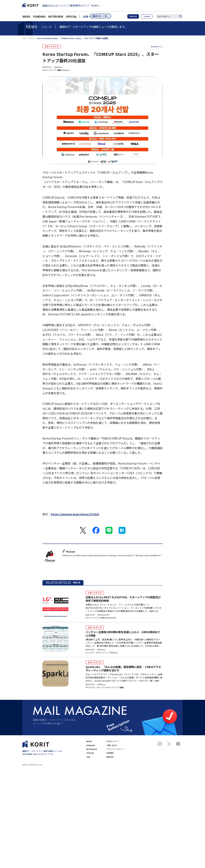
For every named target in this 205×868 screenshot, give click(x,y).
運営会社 (110, 755)
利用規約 (110, 751)
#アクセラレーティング (95, 686)
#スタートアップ (49, 70)
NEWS (26, 18)
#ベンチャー (90, 651)
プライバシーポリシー (116, 748)
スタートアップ (50, 46)
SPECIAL (71, 18)
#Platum (66, 70)
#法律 (102, 616)
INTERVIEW (56, 18)
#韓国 (59, 70)
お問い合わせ (112, 744)
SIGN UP (137, 18)
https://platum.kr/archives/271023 (75, 514)
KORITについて (113, 740)
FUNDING (39, 18)
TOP (24, 38)
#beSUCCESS (111, 616)
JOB (85, 18)
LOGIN (148, 18)
